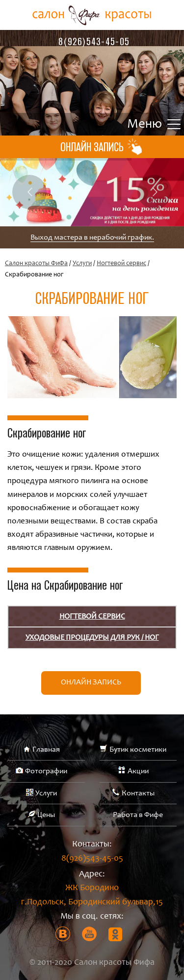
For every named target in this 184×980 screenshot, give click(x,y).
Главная (46, 750)
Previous (29, 192)
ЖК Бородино (92, 897)
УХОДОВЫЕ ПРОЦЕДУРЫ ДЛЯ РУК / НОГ (92, 638)
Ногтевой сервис (121, 264)
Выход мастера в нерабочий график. (92, 238)
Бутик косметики (138, 750)
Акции (138, 771)
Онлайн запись (91, 682)
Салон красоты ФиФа (36, 264)
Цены (46, 815)
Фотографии (46, 771)
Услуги (82, 264)
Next (155, 192)
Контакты (138, 793)
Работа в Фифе (138, 815)
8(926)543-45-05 (94, 41)
